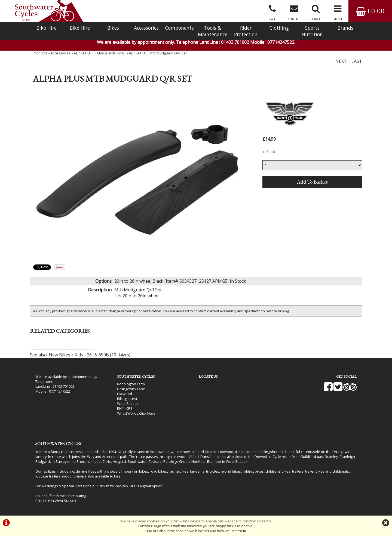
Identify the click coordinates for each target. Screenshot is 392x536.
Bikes (113, 28)
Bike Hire (47, 28)
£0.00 (370, 11)
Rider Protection (246, 31)
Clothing (279, 28)
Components (179, 28)
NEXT (341, 61)
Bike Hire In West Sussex (56, 501)
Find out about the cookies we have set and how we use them (196, 531)
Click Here (147, 413)
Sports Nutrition (312, 31)
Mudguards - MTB (111, 53)
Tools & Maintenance (213, 31)
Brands (345, 28)
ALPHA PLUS (84, 53)
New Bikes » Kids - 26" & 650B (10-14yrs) (90, 355)
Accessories (146, 28)
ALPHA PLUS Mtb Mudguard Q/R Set (158, 53)
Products (40, 53)
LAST (357, 61)
